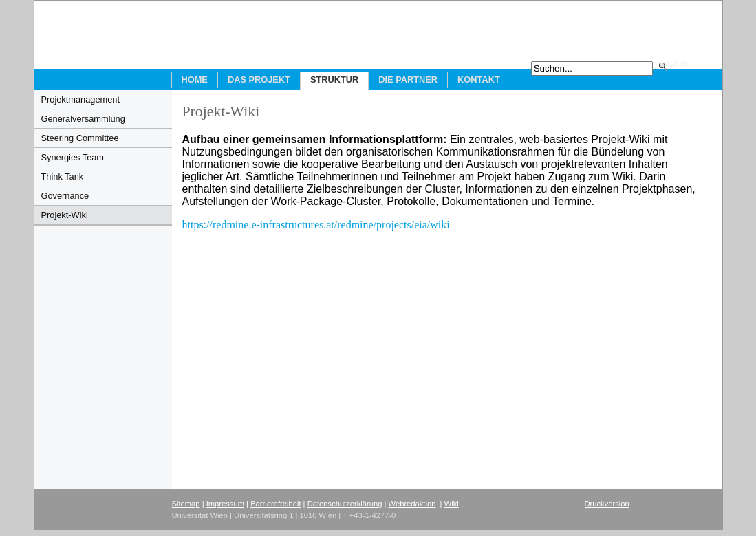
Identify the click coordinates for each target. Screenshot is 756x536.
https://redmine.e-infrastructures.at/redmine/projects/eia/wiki (319, 225)
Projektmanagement (81, 99)
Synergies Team (73, 157)
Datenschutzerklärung (345, 504)
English (674, 63)
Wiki (452, 504)
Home (195, 79)
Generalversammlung (83, 119)
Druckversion (607, 504)
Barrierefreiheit (276, 504)
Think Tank (63, 176)
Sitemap (186, 504)
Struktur (334, 79)
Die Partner (408, 79)
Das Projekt (259, 79)
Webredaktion (412, 504)
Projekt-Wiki (65, 215)
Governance (65, 196)
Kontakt (479, 79)
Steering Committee (80, 138)
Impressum (225, 504)
